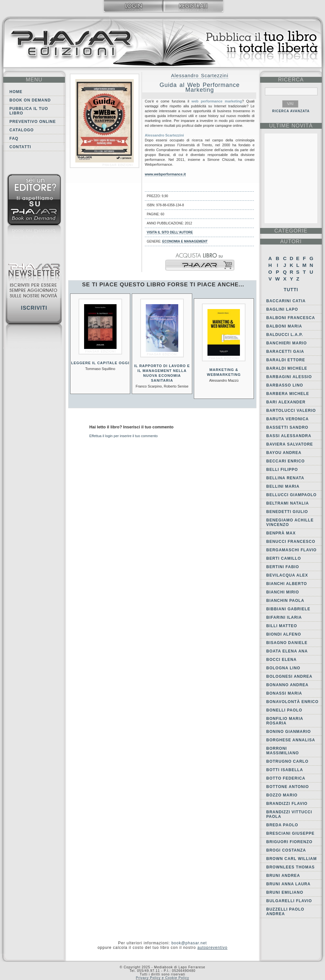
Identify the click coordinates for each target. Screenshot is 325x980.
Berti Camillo (284, 558)
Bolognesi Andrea (289, 676)
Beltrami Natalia (287, 503)
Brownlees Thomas (290, 867)
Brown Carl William (292, 859)
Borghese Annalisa (291, 740)
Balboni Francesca (291, 318)
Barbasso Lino (285, 385)
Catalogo (22, 130)
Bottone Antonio (287, 787)
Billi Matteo (282, 626)
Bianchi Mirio (283, 592)
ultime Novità (291, 126)
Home (16, 92)
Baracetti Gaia (285, 352)
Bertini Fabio (283, 567)
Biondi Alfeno (284, 634)
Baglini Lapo (282, 309)
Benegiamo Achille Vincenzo (290, 522)
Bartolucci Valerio (291, 411)
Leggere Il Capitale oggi (100, 363)
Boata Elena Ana (287, 651)
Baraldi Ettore (286, 360)
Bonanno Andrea (287, 685)
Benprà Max (281, 533)
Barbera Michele (288, 394)
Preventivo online (33, 122)
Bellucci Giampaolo (291, 495)
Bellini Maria (283, 486)
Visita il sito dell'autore (170, 232)
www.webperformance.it (165, 174)
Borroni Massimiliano (283, 751)
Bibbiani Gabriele (288, 609)
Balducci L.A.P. (285, 335)
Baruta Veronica (287, 419)
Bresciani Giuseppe (290, 833)
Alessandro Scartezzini (200, 75)
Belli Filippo (282, 470)
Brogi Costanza (286, 850)
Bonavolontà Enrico (292, 702)
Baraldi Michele (287, 368)
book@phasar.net (189, 943)
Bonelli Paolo (284, 710)
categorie (291, 231)
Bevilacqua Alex (287, 575)
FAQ (14, 138)
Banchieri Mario (287, 343)
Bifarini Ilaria (284, 617)
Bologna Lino (283, 668)
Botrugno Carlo (287, 761)
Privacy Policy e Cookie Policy (163, 978)
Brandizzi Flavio (287, 804)
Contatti (20, 147)
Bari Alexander (286, 402)
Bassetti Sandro (287, 427)
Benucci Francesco (291, 542)
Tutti (291, 290)
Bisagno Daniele (287, 643)
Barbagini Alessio (289, 377)
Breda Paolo (282, 825)
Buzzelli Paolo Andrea (285, 912)
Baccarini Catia (286, 301)
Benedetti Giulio (287, 512)
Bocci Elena (281, 660)
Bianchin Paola (285, 601)
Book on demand (30, 100)
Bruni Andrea (283, 876)
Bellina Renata (285, 478)
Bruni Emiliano (285, 892)
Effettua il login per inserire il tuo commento (124, 436)
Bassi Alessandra (289, 436)
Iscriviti (34, 308)
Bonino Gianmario (288, 732)
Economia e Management (185, 241)
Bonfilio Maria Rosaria (285, 721)
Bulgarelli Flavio (289, 901)
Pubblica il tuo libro (29, 111)
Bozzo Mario (282, 795)
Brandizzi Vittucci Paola (289, 814)
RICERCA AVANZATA (291, 111)
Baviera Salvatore (290, 444)
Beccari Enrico (286, 461)
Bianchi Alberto (287, 584)
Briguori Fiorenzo (289, 842)
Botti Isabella (285, 770)
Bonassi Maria (284, 693)
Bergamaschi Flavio (291, 550)
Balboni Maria (284, 326)
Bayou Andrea (284, 453)
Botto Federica (286, 778)
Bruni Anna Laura (288, 884)
